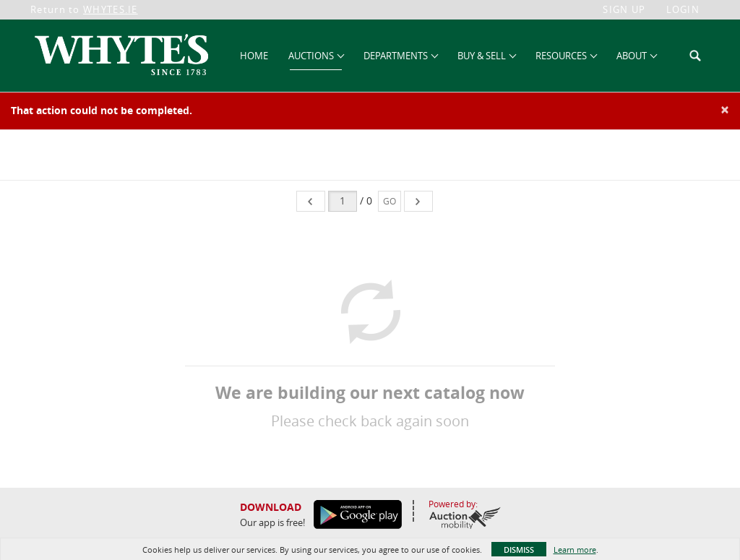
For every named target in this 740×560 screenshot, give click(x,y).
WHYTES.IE (111, 9)
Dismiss (519, 550)
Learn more (575, 550)
